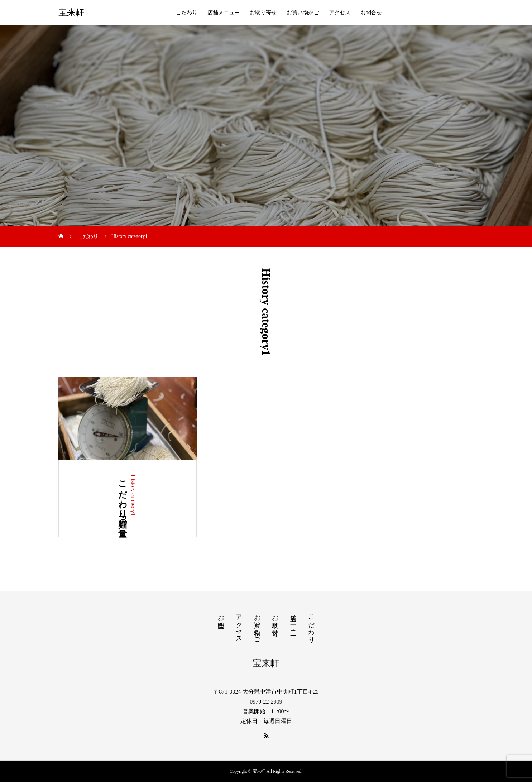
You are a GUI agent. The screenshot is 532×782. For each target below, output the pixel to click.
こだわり (187, 13)
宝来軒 (71, 13)
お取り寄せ (263, 13)
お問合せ (371, 13)
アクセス (340, 13)
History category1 (133, 495)
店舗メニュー (224, 13)
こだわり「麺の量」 (123, 499)
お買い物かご (303, 13)
